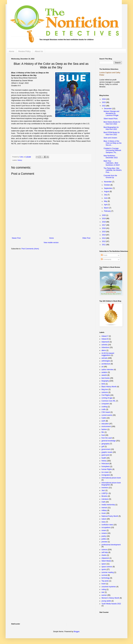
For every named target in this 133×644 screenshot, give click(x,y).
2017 (104, 225)
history (20, 160)
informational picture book (111, 478)
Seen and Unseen (110, 138)
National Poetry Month (110, 516)
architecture (106, 364)
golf (103, 446)
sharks (104, 555)
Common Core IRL (109, 401)
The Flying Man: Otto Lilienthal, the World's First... (113, 170)
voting (104, 589)
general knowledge (109, 441)
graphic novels (107, 452)
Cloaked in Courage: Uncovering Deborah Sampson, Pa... (112, 150)
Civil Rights (106, 395)
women (104, 595)
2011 (104, 245)
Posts (104, 255)
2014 (104, 235)
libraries (104, 496)
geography (105, 444)
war (103, 592)
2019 (104, 218)
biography (105, 381)
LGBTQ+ (105, 493)
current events (107, 415)
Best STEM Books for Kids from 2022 (112, 133)
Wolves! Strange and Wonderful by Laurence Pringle (111, 113)
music (104, 513)
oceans (104, 533)
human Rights (107, 469)
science (104, 550)
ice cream (105, 472)
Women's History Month (110, 598)
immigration (106, 475)
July (106, 195)
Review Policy (24, 51)
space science (107, 567)
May (106, 201)
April (106, 205)
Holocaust (105, 464)
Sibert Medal (106, 561)
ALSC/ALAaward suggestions (108, 354)
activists (105, 345)
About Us (39, 51)
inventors (105, 488)
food (103, 435)
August (107, 191)
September (108, 188)
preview (104, 542)
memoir (104, 508)
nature (104, 519)
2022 (104, 106)
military (104, 510)
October (107, 185)
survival (104, 575)
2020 (104, 215)
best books (106, 378)
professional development (111, 545)
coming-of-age (107, 398)
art (102, 367)
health (104, 458)
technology (106, 578)
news (103, 522)
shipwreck (105, 558)
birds (103, 384)
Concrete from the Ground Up (110, 177)
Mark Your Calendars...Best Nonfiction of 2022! (112, 163)
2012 (104, 241)
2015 (104, 232)
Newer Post (16, 238)
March (107, 208)
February (108, 211)
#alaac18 (105, 339)
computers (105, 404)
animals (104, 358)
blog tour (105, 389)
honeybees (106, 466)
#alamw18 (105, 342)
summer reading (108, 572)
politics (104, 539)
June (106, 198)
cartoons (105, 392)
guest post (105, 455)
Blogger (77, 632)
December (108, 109)
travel (104, 584)
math (103, 502)
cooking (104, 407)
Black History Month (109, 387)
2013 (104, 238)
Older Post (86, 238)
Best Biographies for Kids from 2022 (111, 128)
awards (104, 375)
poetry (104, 536)
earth (103, 421)
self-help (105, 552)
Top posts (105, 581)
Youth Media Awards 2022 (111, 604)
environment (106, 426)
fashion (104, 429)
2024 (104, 99)
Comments (106, 259)
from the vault (107, 438)
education (105, 424)
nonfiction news (107, 525)
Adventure (105, 347)
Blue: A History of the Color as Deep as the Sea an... (113, 143)
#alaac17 (105, 336)
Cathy (22, 157)
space (104, 564)
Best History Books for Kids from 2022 (112, 123)
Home (12, 51)
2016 (104, 228)
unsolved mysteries (109, 587)
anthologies (106, 361)
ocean (104, 530)
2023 (104, 102)
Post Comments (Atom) (30, 249)
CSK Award (106, 412)
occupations (106, 527)
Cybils (104, 418)
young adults (106, 601)
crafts (104, 409)
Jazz (103, 490)
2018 (104, 222)
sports (104, 569)
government (106, 449)
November (108, 182)
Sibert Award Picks (111, 119)
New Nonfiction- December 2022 (111, 157)
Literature (105, 499)
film (103, 432)
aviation (104, 372)
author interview (107, 370)
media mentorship (108, 505)
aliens (104, 350)
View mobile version (51, 243)
